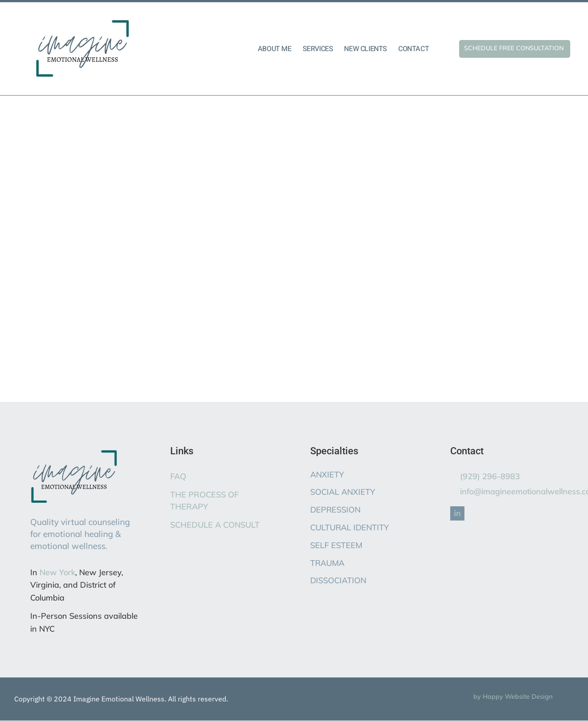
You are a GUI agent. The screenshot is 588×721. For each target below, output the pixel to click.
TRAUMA (327, 563)
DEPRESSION (335, 510)
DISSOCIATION (338, 580)
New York (57, 572)
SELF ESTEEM (336, 545)
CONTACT (414, 49)
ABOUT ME (275, 49)
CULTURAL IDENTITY (350, 527)
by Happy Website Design (513, 697)
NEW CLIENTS (366, 49)
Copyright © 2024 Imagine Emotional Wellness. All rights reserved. (121, 699)
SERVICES (318, 49)
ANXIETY (327, 475)
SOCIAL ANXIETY (343, 492)
